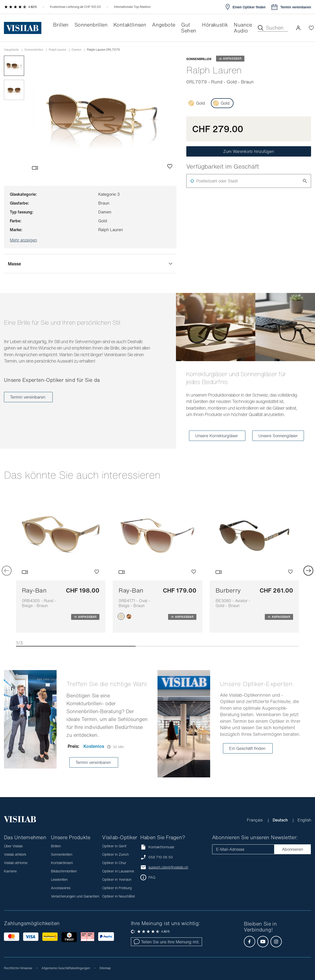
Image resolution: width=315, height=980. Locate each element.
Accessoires (61, 888)
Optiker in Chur (114, 863)
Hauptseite (11, 50)
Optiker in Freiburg (117, 888)
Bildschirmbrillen (64, 871)
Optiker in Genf (114, 846)
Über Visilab (13, 846)
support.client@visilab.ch (168, 867)
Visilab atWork (15, 854)
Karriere (10, 871)
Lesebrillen (59, 879)
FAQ (152, 877)
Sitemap (105, 968)
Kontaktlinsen (62, 863)
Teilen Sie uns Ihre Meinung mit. (166, 942)
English (304, 820)
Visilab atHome (16, 863)
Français (255, 820)
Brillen (56, 846)
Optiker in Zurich (115, 854)
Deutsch (281, 820)
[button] (298, 28)
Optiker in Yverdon (117, 879)
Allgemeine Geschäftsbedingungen (66, 968)
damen (77, 50)
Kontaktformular (157, 847)
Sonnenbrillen (34, 50)
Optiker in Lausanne (118, 871)
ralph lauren (57, 50)
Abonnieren (292, 849)
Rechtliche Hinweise (18, 968)
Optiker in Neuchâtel (118, 896)
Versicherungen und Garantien (75, 896)
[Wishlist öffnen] (311, 28)
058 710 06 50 (161, 857)
